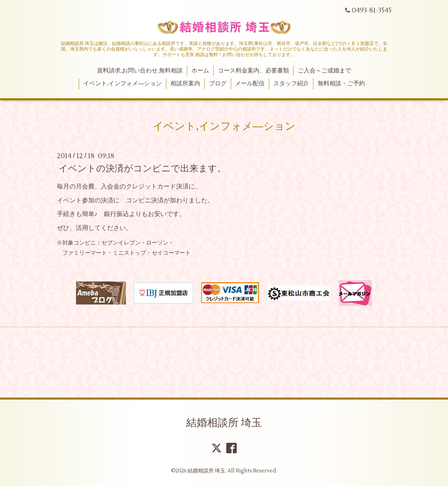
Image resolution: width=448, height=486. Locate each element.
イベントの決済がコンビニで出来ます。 (142, 168)
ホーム (200, 71)
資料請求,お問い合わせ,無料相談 (140, 71)
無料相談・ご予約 (341, 84)
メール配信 (250, 84)
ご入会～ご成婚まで (324, 71)
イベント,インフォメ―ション (123, 84)
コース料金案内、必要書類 (253, 71)
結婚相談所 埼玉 (224, 423)
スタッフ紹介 (291, 84)
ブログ (218, 84)
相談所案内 (185, 84)
